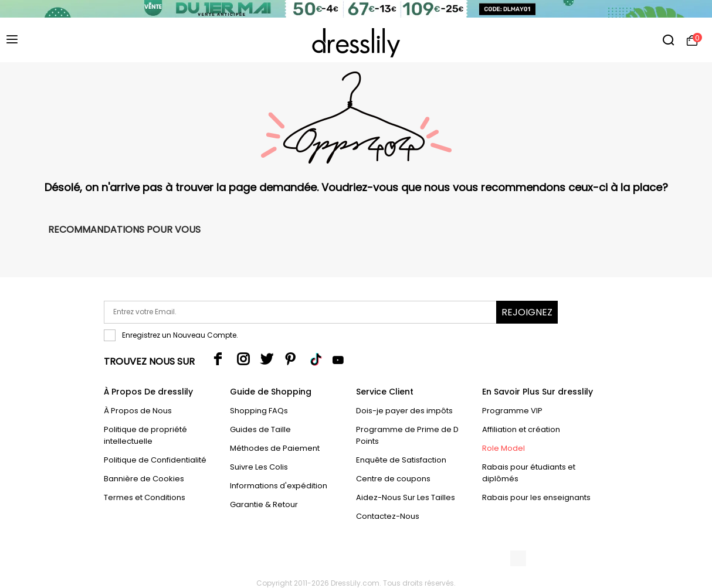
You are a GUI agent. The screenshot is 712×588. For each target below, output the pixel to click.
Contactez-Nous (388, 516)
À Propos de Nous (138, 411)
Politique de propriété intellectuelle (145, 435)
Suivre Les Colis (259, 467)
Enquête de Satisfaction (401, 460)
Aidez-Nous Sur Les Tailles (406, 497)
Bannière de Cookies (144, 479)
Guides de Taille (260, 429)
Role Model (504, 448)
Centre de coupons (393, 479)
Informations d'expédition (279, 486)
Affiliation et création (521, 429)
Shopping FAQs (259, 411)
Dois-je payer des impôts (404, 411)
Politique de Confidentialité (155, 460)
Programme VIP (512, 411)
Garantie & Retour (264, 504)
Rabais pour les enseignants (536, 497)
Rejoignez (527, 312)
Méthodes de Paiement (275, 448)
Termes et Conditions (145, 497)
